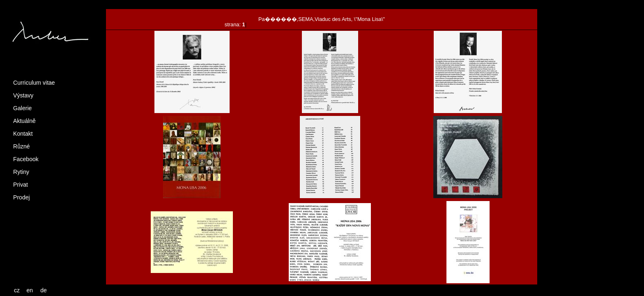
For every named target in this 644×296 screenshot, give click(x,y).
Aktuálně (24, 121)
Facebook (26, 159)
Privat (21, 185)
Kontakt (23, 134)
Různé (22, 146)
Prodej (22, 197)
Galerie (22, 108)
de (44, 290)
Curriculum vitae (34, 83)
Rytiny (21, 172)
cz (17, 290)
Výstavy (23, 95)
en (30, 290)
